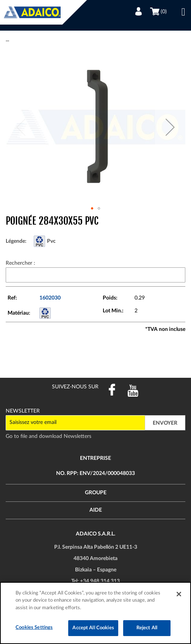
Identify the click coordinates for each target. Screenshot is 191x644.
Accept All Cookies (93, 628)
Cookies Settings (34, 628)
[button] (170, 127)
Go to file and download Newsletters (49, 436)
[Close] (179, 594)
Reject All (147, 628)
